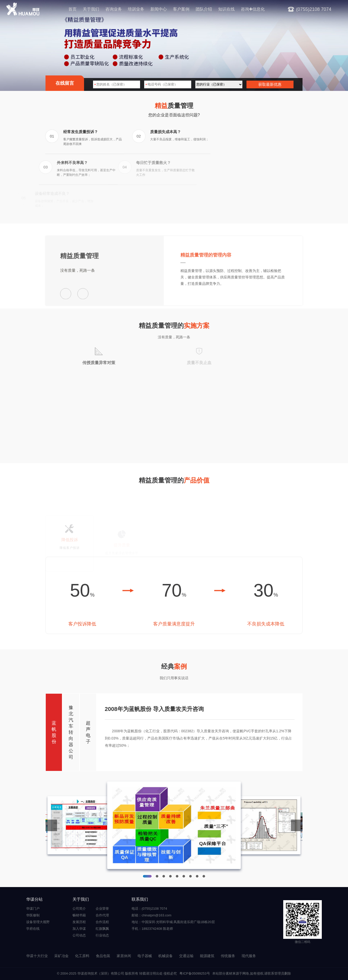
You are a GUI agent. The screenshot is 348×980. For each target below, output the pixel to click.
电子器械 (145, 956)
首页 (72, 9)
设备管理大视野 (38, 922)
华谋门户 (33, 909)
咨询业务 (114, 9)
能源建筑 (207, 956)
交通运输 (186, 956)
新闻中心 (159, 9)
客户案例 (181, 9)
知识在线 (226, 9)
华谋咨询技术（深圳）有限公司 (101, 973)
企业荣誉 (102, 909)
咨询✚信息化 (253, 9)
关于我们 (91, 9)
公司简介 (79, 909)
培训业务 (136, 9)
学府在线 (33, 929)
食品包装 (103, 956)
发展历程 (79, 922)
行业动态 (102, 935)
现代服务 (249, 956)
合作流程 (102, 922)
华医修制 (33, 915)
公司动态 (79, 935)
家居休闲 (124, 956)
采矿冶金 (61, 956)
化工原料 (82, 956)
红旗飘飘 (102, 929)
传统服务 (228, 956)
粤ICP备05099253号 (195, 973)
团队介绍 (204, 9)
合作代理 (102, 915)
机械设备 (166, 956)
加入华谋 (79, 929)
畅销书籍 (79, 915)
